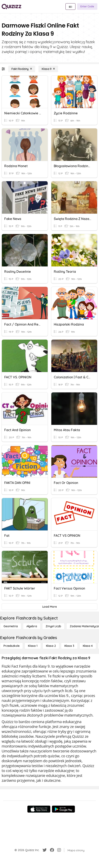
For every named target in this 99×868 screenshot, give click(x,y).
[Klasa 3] (69, 646)
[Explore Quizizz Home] (11, 7)
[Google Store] (63, 809)
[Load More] (49, 607)
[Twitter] (45, 850)
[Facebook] (52, 850)
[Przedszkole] (11, 646)
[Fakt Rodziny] (22, 69)
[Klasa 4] (88, 646)
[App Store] (39, 809)
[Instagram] (59, 850)
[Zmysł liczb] (53, 626)
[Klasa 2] (51, 646)
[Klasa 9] (48, 69)
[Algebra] (32, 626)
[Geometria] (11, 626)
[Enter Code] (87, 7)
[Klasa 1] (33, 646)
